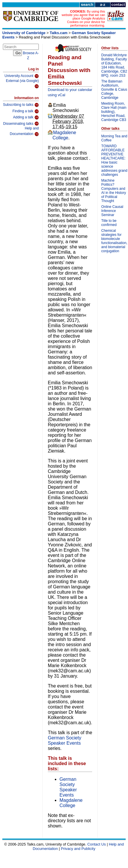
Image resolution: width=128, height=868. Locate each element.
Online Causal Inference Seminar (112, 211)
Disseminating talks (21, 124)
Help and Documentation (24, 131)
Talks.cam (59, 33)
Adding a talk (26, 118)
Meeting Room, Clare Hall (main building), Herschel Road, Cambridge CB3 (114, 112)
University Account (22, 76)
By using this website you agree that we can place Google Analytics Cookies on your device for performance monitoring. (84, 18)
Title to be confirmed (109, 223)
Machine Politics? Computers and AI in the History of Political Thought (114, 191)
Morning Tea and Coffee (114, 138)
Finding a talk (26, 111)
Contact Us (97, 844)
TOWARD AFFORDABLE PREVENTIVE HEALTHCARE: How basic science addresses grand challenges (114, 160)
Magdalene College (64, 135)
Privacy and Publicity (78, 849)
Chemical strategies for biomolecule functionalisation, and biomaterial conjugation (114, 241)
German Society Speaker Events (65, 740)
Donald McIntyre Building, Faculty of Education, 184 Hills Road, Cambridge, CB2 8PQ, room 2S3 (114, 65)
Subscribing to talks (21, 105)
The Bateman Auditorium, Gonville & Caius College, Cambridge (114, 90)
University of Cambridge (24, 33)
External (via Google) (22, 84)
